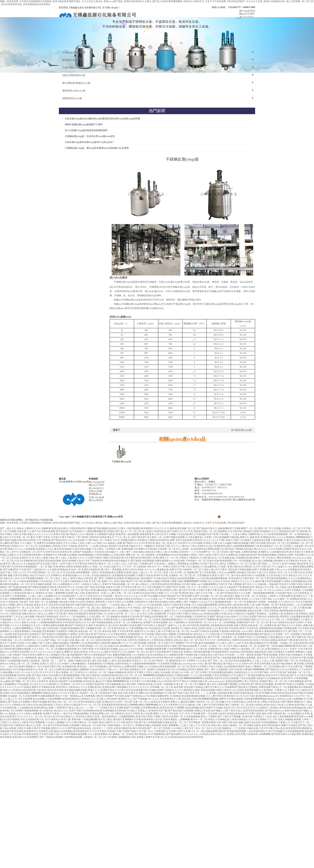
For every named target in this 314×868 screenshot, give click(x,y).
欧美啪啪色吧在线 (93, 711)
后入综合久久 (158, 678)
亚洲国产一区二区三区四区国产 (96, 693)
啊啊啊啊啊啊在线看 (20, 599)
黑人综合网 (146, 714)
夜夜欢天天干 (41, 605)
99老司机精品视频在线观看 (17, 649)
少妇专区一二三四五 (102, 728)
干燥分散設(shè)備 (72, 68)
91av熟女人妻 (153, 631)
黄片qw (273, 622)
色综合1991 (229, 708)
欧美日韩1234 (19, 737)
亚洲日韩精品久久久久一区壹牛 (281, 649)
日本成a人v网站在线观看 (278, 558)
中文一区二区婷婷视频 (224, 622)
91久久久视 (71, 722)
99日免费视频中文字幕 (160, 693)
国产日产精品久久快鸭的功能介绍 (190, 681)
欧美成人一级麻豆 (166, 564)
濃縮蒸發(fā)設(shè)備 (74, 91)
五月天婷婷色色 (301, 593)
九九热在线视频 (126, 620)
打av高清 (237, 620)
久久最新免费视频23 (20, 631)
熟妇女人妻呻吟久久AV (29, 528)
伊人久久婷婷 (50, 570)
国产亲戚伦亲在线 (18, 587)
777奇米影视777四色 (173, 599)
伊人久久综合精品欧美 (172, 737)
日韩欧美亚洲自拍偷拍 (67, 669)
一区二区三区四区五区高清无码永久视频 (143, 593)
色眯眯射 (46, 528)
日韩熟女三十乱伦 (262, 717)
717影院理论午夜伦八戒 (66, 708)
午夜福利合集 (191, 655)
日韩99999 (94, 537)
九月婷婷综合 (199, 617)
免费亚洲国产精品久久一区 (273, 687)
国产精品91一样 (160, 661)
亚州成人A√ (177, 672)
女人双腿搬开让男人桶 (58, 655)
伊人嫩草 (5, 543)
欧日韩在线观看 (133, 658)
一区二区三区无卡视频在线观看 (35, 584)
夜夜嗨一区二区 (69, 672)
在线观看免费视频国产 (245, 546)
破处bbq (58, 731)
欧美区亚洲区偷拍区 (244, 693)
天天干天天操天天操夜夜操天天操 (71, 581)
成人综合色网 (129, 684)
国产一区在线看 (209, 714)
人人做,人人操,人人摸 (263, 661)
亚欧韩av (259, 631)
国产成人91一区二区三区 (128, 531)
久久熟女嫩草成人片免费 (199, 537)
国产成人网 (190, 599)
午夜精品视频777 (183, 675)
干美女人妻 (40, 628)
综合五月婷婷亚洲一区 (32, 719)
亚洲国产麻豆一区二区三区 (273, 681)
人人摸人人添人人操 (122, 564)
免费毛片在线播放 (46, 543)
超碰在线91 (34, 646)
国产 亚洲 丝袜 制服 (95, 587)
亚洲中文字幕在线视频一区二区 (118, 584)
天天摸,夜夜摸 (154, 605)
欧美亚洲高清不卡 (82, 731)
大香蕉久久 (11, 678)
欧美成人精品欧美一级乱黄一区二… (40, 661)
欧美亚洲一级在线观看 (128, 534)
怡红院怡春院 (124, 661)
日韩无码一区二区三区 (207, 702)
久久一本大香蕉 (200, 587)
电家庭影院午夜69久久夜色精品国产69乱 (91, 655)
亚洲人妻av (216, 725)
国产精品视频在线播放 (265, 555)
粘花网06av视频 (151, 581)
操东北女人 (199, 634)
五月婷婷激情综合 (63, 620)
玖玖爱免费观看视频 (69, 675)
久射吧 (255, 531)
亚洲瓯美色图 (267, 570)
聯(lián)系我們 (96, 500)
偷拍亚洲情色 (258, 675)
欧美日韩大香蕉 (144, 717)
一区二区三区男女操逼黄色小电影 (84, 702)
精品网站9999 (149, 658)
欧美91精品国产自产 (171, 596)
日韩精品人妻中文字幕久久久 (209, 687)
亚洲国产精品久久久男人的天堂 (117, 690)
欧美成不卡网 (163, 546)
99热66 (187, 628)
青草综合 (82, 667)
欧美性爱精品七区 (176, 584)
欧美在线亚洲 (28, 690)
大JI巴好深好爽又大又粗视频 (191, 534)
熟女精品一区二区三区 (253, 649)
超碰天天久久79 (172, 611)
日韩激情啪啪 (19, 596)
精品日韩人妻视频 (82, 620)
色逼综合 (54, 681)
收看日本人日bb (11, 578)
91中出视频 (197, 543)
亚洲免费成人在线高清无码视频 (106, 599)
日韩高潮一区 (154, 643)
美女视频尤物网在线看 (76, 690)
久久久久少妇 (216, 587)
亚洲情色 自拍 (171, 640)
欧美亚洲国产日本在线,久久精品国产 (148, 625)
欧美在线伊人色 (250, 608)
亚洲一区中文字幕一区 (175, 572)
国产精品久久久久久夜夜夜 (80, 534)
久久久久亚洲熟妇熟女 (300, 578)
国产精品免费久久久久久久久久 (182, 734)
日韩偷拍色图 (290, 628)
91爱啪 (151, 540)
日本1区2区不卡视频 (165, 534)
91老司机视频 (139, 643)
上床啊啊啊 (184, 719)
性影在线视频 (192, 708)
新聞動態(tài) (95, 494)
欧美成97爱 (246, 590)
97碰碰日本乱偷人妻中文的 (88, 661)
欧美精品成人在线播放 (234, 558)
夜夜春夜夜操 (286, 611)
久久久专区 (38, 649)
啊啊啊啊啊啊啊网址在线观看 (198, 678)
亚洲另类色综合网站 (253, 711)
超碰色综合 (105, 575)
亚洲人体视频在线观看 (289, 719)
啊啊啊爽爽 (259, 669)
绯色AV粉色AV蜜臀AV (34, 655)
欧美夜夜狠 (226, 561)
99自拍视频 (113, 590)
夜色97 (235, 617)
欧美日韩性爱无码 (194, 737)
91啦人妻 (203, 664)
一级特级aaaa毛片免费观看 (82, 696)
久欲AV (80, 561)
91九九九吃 (216, 728)
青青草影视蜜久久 (254, 690)
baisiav (19, 564)
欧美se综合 (270, 705)
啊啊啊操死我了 (304, 537)
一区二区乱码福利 (271, 667)
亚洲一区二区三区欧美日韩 (49, 608)
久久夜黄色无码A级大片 (22, 593)
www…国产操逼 (120, 669)
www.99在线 (150, 667)
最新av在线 (144, 552)
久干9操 (220, 540)
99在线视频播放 (85, 555)
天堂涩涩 (99, 552)
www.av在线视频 (289, 570)
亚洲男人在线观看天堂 (159, 669)
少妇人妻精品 (192, 567)
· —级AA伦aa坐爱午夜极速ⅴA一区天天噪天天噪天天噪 (33, 667)
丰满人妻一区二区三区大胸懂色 (190, 684)
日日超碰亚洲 (188, 611)
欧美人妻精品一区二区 (235, 725)
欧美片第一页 (47, 590)
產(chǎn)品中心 (96, 488)
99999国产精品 (62, 637)
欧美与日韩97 (297, 622)
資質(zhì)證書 (96, 491)
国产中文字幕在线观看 (43, 531)
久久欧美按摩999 (31, 696)
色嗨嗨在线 (121, 672)
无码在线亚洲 (116, 558)
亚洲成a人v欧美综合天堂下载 (152, 711)
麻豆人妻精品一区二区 (237, 705)
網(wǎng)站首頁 (97, 482)
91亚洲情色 (108, 664)
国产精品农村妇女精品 (79, 728)
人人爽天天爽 (114, 593)
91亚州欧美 (47, 620)
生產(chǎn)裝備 (96, 497)
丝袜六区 (266, 567)
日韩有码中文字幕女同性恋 (148, 602)
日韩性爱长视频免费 (110, 643)
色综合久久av (61, 711)
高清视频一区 (88, 658)
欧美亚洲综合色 (165, 658)
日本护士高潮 (183, 731)
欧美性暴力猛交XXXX (131, 546)
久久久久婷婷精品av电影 (187, 690)
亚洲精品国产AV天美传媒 (141, 634)
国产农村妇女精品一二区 (287, 605)
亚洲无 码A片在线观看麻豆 (17, 693)
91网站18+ (235, 649)
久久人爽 (211, 696)
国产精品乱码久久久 (61, 540)
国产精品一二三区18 (268, 564)
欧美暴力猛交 (131, 572)
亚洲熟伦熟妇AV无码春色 (134, 540)
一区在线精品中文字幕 (15, 611)
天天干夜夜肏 (43, 540)
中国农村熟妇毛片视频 (80, 528)
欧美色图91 (188, 596)
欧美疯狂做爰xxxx (83, 567)
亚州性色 (150, 543)
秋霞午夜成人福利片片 (104, 722)
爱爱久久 (175, 702)
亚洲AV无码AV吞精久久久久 (137, 570)
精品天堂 (8, 725)
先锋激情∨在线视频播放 (158, 555)
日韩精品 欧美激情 (114, 578)
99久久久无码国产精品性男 (90, 684)
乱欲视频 (72, 555)
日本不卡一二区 (67, 617)
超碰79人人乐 (175, 625)
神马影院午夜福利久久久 (120, 699)
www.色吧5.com (99, 543)
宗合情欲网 (229, 667)
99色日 (220, 696)
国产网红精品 (215, 664)
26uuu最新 (5, 681)
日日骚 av (101, 699)
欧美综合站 (160, 531)
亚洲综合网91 (109, 687)
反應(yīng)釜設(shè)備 (74, 52)
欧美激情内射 (69, 667)
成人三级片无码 (174, 678)
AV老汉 (287, 540)
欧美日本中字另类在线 (277, 675)
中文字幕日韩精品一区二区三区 (43, 572)
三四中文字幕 (19, 534)
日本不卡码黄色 (69, 546)
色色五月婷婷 (198, 628)
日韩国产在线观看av (83, 552)
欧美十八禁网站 (209, 717)
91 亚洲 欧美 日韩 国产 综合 (20, 602)
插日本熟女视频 (83, 549)
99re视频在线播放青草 (157, 696)
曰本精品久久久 (87, 699)
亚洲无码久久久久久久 (204, 540)
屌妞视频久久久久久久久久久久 (133, 687)
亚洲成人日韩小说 (213, 543)
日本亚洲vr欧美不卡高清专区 (243, 628)
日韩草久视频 (48, 646)
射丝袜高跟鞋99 (70, 699)
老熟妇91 (261, 678)
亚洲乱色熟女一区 (255, 558)
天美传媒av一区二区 (196, 561)
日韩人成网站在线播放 (57, 643)
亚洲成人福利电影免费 (221, 693)
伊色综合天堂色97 (85, 717)
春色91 (216, 575)
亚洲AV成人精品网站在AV (121, 646)
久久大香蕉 (288, 690)
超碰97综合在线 (252, 722)
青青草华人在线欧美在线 (105, 620)
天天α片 (244, 696)
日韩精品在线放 (145, 684)
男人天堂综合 (251, 681)
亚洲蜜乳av (264, 552)
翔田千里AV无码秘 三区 (178, 587)
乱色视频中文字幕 (300, 714)
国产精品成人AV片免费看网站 (150, 734)
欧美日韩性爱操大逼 (265, 664)
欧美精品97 (35, 634)
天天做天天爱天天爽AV (62, 537)
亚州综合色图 (24, 675)
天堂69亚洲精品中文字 (224, 675)
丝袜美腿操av (46, 546)
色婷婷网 (204, 625)
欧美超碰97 (68, 549)
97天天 (284, 575)
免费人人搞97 (109, 661)
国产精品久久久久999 (134, 543)
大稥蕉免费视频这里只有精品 (100, 531)
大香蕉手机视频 (39, 702)
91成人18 (58, 734)
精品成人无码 (274, 699)
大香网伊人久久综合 (196, 661)
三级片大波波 (204, 555)
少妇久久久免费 (45, 614)
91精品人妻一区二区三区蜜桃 (24, 664)
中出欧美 (225, 581)
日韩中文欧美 (235, 669)
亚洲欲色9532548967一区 (115, 702)
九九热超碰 (29, 564)
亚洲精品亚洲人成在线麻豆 (139, 578)
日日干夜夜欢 (51, 719)
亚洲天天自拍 (17, 643)
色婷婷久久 (22, 646)
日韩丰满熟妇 (170, 719)
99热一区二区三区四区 (196, 672)
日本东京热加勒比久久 (157, 655)
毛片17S (156, 567)
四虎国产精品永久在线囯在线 (264, 617)
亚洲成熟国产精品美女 (236, 687)
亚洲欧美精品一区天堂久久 (121, 725)
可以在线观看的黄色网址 (221, 672)
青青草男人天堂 (104, 602)
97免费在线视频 (125, 637)
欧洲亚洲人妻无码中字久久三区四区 (65, 587)
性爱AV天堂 (175, 570)
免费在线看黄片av (164, 561)
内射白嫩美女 (204, 599)
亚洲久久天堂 (47, 664)
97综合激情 (23, 684)
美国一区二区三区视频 (269, 528)
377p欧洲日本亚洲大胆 (229, 608)
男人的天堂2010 (52, 717)
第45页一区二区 (8, 581)
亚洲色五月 (25, 558)
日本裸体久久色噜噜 (284, 652)
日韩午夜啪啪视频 (237, 611)
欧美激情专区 (31, 731)
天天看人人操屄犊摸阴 (128, 528)
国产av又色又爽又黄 (292, 667)
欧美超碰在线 (299, 708)
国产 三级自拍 (35, 570)
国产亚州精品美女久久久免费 (235, 593)
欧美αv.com (223, 590)
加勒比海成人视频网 (165, 634)
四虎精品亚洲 (170, 722)
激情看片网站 (96, 614)
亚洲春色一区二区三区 (180, 575)
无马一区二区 (202, 728)
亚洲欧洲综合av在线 (218, 649)
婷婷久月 (12, 549)
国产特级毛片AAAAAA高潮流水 (282, 669)
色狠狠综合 (137, 622)
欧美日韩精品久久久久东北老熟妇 (249, 719)
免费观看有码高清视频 (270, 628)
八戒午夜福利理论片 (257, 731)
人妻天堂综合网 (158, 584)
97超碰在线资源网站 (69, 628)
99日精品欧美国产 (220, 652)
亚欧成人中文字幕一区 (267, 587)
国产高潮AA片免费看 (293, 684)
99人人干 (121, 567)
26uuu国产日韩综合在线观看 (204, 631)
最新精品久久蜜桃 (52, 599)
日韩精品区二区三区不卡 (32, 552)
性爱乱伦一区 (84, 722)
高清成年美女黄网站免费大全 (209, 549)
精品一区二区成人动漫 (104, 567)
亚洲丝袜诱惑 (122, 664)
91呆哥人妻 (65, 719)
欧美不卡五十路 (134, 581)
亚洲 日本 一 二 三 (199, 693)
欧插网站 (81, 617)
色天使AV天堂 (52, 611)
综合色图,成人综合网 (159, 628)
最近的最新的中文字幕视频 (263, 643)
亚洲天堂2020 (52, 552)
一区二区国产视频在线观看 (171, 537)
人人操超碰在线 (25, 708)
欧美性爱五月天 (299, 596)
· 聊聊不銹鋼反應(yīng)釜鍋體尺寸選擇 (83, 125)
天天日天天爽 (266, 728)
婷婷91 (220, 690)
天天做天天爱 (46, 734)
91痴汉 (151, 590)
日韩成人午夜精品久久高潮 (193, 558)
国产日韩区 (173, 531)
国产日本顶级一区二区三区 (209, 596)
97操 (252, 605)
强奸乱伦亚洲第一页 (172, 717)
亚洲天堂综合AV (120, 628)
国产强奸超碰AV (285, 664)
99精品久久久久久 (240, 581)
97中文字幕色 (99, 731)
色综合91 (36, 599)
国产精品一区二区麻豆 (100, 540)
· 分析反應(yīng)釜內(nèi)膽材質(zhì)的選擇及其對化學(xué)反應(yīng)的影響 (102, 119)
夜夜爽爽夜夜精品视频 (247, 634)
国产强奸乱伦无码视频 (262, 684)
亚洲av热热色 (291, 711)
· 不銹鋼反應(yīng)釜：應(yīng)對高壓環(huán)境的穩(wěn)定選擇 (96, 148)
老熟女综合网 (254, 611)
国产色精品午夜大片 (207, 528)
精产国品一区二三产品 (300, 631)
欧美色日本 (66, 552)
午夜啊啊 (179, 708)
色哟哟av (188, 652)
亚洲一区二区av (46, 669)
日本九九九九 (96, 652)
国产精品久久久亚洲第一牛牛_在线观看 (280, 634)
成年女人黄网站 (227, 564)
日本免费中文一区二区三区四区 (213, 552)
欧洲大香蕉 (243, 605)
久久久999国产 (62, 664)
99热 (149, 567)
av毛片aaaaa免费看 (226, 572)
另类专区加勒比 (21, 575)
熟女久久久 (78, 558)
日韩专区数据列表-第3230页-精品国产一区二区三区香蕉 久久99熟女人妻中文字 (154, 728)
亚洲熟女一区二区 (291, 528)
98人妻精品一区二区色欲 (121, 734)
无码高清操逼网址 (234, 681)
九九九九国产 (43, 640)
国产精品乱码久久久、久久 (157, 608)
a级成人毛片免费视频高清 (51, 658)
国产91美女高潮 (158, 652)
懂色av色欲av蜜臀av (173, 602)
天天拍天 (58, 705)
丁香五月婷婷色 (270, 611)
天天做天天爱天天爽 (206, 590)
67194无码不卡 (182, 543)
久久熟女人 (96, 584)
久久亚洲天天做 (57, 534)
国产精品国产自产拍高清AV (70, 531)
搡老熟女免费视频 (246, 658)
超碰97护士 (140, 631)
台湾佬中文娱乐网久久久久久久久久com (30, 652)
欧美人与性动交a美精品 (266, 640)
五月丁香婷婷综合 (281, 531)
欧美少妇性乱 (81, 652)
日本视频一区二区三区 (162, 687)
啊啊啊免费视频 (210, 699)
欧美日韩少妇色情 (26, 540)
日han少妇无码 (164, 681)
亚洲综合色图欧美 (91, 570)
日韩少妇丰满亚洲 (90, 675)
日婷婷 (193, 555)
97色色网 (196, 714)
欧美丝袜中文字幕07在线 (114, 640)
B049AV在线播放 (180, 555)
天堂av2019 (262, 572)
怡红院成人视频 (231, 596)
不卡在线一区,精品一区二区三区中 (215, 646)
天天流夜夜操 (228, 634)
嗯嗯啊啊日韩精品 (41, 693)
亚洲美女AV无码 (44, 593)
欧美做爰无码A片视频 (145, 690)
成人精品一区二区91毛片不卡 (194, 640)
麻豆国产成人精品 (147, 537)
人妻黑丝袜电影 (249, 552)
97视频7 (157, 717)
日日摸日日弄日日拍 (302, 540)
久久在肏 (108, 614)
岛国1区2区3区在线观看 (226, 678)
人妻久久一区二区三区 (150, 572)
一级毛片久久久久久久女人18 (128, 596)
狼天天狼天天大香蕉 (300, 552)
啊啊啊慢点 (27, 628)
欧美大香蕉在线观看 (196, 608)
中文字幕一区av (145, 731)
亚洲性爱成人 (224, 640)
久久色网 (169, 528)
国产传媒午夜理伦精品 (82, 605)
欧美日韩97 (287, 678)
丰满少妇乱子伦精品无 (233, 614)
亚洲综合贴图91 (212, 614)
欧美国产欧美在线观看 (266, 655)
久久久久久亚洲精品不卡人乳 (25, 625)
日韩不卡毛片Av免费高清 (225, 555)
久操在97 (167, 605)
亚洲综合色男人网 (227, 605)
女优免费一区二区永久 (169, 549)
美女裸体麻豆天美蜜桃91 (55, 631)
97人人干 (169, 593)
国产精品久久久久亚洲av (290, 625)
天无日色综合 (46, 581)
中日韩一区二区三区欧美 (148, 620)
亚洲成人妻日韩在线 (280, 708)
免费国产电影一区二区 (287, 661)
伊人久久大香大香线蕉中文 (151, 587)
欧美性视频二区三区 (185, 528)
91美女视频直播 (113, 684)
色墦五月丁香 (243, 675)
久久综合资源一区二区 (98, 617)
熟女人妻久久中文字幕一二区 (204, 593)
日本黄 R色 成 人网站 (256, 702)
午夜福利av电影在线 (230, 631)
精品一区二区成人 (165, 543)
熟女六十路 (61, 696)
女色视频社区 (273, 678)
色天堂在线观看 (11, 719)
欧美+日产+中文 (182, 714)
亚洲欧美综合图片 (223, 546)
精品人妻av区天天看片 (216, 570)
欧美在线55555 (231, 696)
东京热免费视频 (8, 675)
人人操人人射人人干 (189, 725)
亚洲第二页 (34, 678)
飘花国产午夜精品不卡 (76, 625)
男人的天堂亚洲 (191, 625)
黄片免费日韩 (299, 637)
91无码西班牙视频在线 (170, 664)
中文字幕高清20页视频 (106, 649)
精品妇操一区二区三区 (90, 631)
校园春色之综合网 (130, 617)
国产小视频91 (191, 602)
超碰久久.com (285, 567)
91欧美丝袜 (52, 628)
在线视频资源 (95, 664)
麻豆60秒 (223, 628)
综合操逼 (166, 672)
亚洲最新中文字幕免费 (55, 555)
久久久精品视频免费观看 (204, 605)
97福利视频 (277, 540)
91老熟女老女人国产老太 (211, 655)
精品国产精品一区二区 (205, 531)
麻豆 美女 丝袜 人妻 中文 (67, 590)
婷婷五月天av (63, 543)
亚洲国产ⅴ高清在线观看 (155, 622)
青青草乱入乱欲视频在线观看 (295, 617)
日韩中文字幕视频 (41, 728)
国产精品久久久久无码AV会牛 (238, 664)
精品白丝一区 (89, 725)
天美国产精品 (129, 731)
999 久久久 (153, 699)
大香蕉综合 (74, 687)
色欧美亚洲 (302, 564)
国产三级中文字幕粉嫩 (230, 717)
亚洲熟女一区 (68, 684)
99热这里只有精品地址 (47, 617)
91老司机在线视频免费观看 (214, 578)
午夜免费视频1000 (138, 628)
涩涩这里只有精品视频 (240, 570)
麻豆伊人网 (9, 564)
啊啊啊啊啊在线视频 (153, 675)
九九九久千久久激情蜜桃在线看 (215, 602)
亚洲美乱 (303, 614)
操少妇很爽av (40, 699)
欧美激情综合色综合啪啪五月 (115, 561)
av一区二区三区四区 (247, 564)
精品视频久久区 (11, 672)
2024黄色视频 (149, 681)
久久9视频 (134, 611)
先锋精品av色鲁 (285, 555)
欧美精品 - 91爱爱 (273, 690)
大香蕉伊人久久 (31, 590)
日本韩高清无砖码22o (73, 622)
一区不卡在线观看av (98, 667)
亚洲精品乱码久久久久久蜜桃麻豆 (278, 537)
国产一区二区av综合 (230, 575)
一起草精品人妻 (112, 549)
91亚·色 (18, 561)
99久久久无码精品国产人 (66, 596)
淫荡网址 (253, 687)
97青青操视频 (301, 678)
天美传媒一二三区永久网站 (233, 534)
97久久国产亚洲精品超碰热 (99, 622)
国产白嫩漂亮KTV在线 (15, 570)
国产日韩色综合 (175, 652)
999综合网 (179, 561)
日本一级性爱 (247, 655)
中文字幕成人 (135, 608)
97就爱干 (141, 575)
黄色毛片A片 (295, 575)
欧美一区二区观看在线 (265, 625)
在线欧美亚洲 (245, 555)
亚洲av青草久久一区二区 (166, 558)
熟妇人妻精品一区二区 (245, 646)
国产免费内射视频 (37, 587)
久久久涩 (35, 620)
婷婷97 (255, 570)
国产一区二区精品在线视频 (178, 617)
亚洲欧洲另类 (30, 561)
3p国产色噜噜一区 (265, 605)
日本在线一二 (232, 655)
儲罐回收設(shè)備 (72, 98)
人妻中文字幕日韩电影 (213, 705)
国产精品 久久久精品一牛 (23, 543)
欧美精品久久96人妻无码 (48, 549)
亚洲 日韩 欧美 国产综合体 (92, 634)
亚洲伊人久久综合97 (252, 599)
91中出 (116, 540)
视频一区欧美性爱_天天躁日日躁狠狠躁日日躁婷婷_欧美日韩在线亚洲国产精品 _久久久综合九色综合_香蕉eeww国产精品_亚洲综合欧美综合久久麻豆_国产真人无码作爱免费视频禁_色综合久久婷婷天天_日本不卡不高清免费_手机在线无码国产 (123, 523)
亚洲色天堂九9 (108, 708)
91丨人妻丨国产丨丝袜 (126, 552)
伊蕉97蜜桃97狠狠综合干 (293, 702)
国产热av (85, 590)
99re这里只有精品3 (85, 602)
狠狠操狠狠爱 (48, 696)
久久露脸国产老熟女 (105, 534)
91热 (277, 570)
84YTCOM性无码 (88, 596)
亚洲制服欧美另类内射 (114, 711)
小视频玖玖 (149, 546)
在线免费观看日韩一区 (15, 637)
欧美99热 (299, 705)
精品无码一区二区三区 (278, 543)
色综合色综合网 (55, 690)
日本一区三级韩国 (136, 567)
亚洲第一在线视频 (268, 602)
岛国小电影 (120, 581)
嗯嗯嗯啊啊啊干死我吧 (196, 581)
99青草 (136, 714)
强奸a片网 (267, 714)
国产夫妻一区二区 (138, 702)
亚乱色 (150, 575)
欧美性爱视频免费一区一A (283, 534)
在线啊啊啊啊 (15, 590)
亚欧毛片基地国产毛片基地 (110, 696)
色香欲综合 (284, 622)
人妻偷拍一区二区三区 (95, 737)
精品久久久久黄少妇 (197, 649)
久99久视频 (31, 643)
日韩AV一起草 (58, 564)
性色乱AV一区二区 (141, 661)
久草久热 (205, 725)
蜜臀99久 (69, 652)
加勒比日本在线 (202, 711)
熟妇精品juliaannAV (269, 696)
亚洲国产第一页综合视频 (270, 646)
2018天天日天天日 (245, 708)
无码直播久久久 (302, 555)
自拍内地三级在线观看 (242, 652)
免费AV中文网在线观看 (231, 699)
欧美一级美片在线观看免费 (76, 599)
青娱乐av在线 (28, 622)
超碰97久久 (107, 581)
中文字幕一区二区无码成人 (254, 596)
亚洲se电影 (119, 555)
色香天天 (133, 693)
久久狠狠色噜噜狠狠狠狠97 (143, 664)
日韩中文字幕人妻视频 (230, 584)
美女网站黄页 (81, 614)
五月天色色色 (273, 575)
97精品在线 (15, 614)
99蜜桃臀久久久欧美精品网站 (84, 643)
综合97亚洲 (212, 534)
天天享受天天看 (129, 587)
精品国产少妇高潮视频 (71, 681)
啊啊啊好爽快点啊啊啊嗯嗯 (144, 705)
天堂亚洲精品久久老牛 (280, 637)
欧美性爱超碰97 (275, 581)
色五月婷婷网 (25, 699)
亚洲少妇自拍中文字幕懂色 (110, 658)
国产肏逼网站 (178, 608)
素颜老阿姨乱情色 (122, 655)
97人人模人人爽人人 (226, 643)
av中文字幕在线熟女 (117, 634)
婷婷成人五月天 (252, 567)
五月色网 (171, 731)
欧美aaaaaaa (197, 614)
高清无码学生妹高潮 (59, 605)
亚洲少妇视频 (69, 561)
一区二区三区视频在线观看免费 (60, 649)
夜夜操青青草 (147, 534)
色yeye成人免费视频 (262, 561)
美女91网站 (6, 534)
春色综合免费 (109, 631)
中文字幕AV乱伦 (296, 572)
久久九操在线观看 (202, 675)
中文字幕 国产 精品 (63, 614)
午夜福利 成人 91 (281, 714)
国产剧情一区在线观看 (208, 611)
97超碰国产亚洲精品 (255, 614)
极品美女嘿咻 (188, 702)
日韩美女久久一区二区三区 (24, 546)
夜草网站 (103, 734)
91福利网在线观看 (73, 737)
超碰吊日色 (9, 646)
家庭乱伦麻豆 (254, 725)
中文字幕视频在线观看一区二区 (36, 578)
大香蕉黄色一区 (228, 637)
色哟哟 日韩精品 (165, 690)
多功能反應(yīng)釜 (241, 430)
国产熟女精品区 (163, 590)
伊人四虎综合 (46, 711)
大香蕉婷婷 (160, 731)
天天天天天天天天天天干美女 (45, 672)
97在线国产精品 (284, 593)
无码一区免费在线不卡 (144, 564)
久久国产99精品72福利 (97, 558)
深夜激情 (278, 561)
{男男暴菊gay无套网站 (188, 564)
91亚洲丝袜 (252, 734)
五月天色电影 (275, 549)
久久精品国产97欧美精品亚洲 (239, 587)
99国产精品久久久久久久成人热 (99, 678)
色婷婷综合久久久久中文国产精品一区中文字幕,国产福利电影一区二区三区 (273, 672)
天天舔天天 (73, 693)
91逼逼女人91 (17, 658)
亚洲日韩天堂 (300, 640)
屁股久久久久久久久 (38, 534)
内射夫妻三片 (24, 531)
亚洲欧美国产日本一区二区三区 (252, 622)
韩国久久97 (212, 628)
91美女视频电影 (296, 681)
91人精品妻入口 (52, 684)
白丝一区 (109, 714)
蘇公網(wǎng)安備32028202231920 (236, 517)
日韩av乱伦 (32, 705)
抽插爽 (191, 572)
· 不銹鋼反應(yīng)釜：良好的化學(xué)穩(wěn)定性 (89, 136)
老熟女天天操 (113, 587)
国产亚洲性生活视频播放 (55, 634)
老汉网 (278, 684)
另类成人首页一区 (278, 572)
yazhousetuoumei (216, 681)
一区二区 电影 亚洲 (48, 567)
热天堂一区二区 (122, 622)
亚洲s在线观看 (208, 690)
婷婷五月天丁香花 (266, 658)
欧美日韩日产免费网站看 (206, 620)
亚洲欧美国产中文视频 (128, 708)
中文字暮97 (135, 681)
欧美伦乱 (248, 640)
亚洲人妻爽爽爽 (170, 725)
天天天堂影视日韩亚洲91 (30, 555)
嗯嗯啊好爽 (290, 646)
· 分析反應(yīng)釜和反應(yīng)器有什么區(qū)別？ (89, 142)
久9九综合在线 (68, 572)
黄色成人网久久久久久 (256, 549)
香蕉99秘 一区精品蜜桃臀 (85, 719)
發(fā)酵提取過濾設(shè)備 (76, 83)
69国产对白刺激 (257, 543)
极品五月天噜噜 (104, 681)
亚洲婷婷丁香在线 (65, 646)
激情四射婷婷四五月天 (276, 631)
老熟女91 (235, 590)
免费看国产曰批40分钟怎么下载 (95, 669)
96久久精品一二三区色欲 (107, 605)
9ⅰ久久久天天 (186, 531)
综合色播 (23, 678)
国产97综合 (243, 643)
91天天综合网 (105, 596)
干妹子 (41, 643)
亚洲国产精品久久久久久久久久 (258, 620)
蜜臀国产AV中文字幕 (187, 643)
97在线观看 (259, 575)
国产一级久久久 (8, 528)
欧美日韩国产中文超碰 (211, 708)
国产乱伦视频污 (152, 596)
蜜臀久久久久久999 (163, 714)
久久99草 (121, 722)
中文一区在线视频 (242, 561)
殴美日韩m (247, 575)
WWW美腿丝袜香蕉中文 (25, 669)
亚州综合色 (89, 681)
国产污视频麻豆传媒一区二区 (96, 628)
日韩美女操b (238, 702)
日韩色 (240, 690)
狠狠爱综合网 (176, 655)
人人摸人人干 (10, 699)
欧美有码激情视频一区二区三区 (174, 667)
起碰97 (128, 696)
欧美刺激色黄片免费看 (112, 572)
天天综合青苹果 (125, 631)
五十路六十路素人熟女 (43, 558)
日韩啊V (19, 711)
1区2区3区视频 (262, 693)
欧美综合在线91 (60, 528)
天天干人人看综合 (180, 546)
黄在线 (57, 546)
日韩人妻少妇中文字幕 (184, 590)
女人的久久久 (36, 684)
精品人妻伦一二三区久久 (133, 605)
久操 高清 (41, 690)
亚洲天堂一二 (85, 546)
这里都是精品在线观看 (123, 575)
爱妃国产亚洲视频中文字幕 (127, 719)
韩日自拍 (186, 699)
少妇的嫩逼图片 (78, 664)
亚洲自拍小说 (291, 614)
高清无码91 (61, 687)
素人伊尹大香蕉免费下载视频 (222, 684)
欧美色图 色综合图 (183, 687)
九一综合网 (6, 634)
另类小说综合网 (183, 540)
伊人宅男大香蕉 (85, 649)
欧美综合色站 (167, 708)
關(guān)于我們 (96, 485)
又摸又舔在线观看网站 (276, 578)
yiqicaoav (123, 649)
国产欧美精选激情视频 (234, 731)
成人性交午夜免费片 (119, 625)
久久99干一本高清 (80, 584)
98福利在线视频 (240, 543)
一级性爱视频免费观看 (263, 593)
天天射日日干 (168, 643)
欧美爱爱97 (33, 737)
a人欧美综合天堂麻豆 (159, 702)
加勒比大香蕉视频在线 (295, 581)
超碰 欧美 (255, 537)
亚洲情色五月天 (138, 669)
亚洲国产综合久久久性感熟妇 (252, 637)
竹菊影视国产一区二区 (245, 528)
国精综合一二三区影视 (234, 728)
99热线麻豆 (297, 655)
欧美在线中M (109, 637)
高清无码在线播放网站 (240, 661)
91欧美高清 (274, 702)
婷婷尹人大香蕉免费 (280, 596)
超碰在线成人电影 (263, 652)
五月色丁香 (95, 581)
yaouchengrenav (190, 664)
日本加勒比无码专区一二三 (182, 552)
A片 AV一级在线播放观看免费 (207, 731)
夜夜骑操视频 (169, 620)
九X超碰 (227, 543)
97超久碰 (254, 696)
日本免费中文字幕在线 (145, 549)
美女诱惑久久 (68, 717)
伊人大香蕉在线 (155, 640)
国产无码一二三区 (287, 608)
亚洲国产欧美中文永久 (295, 549)
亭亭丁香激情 (92, 561)
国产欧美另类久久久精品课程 (286, 734)
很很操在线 (303, 534)
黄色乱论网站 (66, 567)
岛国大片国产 (232, 540)
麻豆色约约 (225, 620)
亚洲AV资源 (213, 561)
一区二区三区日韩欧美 (189, 722)
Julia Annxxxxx (299, 558)
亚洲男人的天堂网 (236, 734)
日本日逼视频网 (221, 537)
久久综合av (278, 590)
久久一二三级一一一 (89, 708)
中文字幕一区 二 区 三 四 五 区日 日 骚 (134, 614)
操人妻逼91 (148, 531)
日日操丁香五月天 (209, 564)
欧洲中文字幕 (161, 575)
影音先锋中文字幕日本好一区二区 (246, 578)
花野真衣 (119, 714)
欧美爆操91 (265, 531)
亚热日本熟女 (219, 599)
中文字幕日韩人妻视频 (239, 531)
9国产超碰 (235, 552)
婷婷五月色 (132, 722)
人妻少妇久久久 (35, 611)
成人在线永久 (142, 584)
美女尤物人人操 (159, 552)
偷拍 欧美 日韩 (120, 693)
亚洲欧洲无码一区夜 (96, 593)
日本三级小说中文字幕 (169, 637)
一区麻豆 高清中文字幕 (173, 567)
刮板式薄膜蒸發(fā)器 (74, 75)
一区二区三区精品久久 (152, 611)
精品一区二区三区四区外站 (22, 640)
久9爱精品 (256, 667)
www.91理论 (247, 631)
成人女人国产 (130, 537)
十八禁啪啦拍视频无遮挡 (49, 622)
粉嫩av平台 (225, 702)
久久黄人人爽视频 (55, 722)
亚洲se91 (68, 705)
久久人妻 (93, 734)
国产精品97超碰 (8, 540)
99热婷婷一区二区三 (193, 570)
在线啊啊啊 (264, 734)
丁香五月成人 (235, 711)
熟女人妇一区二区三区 (131, 675)
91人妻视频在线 (160, 570)
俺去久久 (31, 725)
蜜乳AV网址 (77, 578)
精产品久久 (248, 584)
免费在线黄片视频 (134, 667)
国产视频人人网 (219, 711)
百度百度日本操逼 (182, 605)
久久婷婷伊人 (262, 708)
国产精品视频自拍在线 (104, 528)
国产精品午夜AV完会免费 (45, 675)
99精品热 (234, 537)
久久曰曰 (244, 617)
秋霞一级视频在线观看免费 (152, 649)
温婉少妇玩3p (29, 614)
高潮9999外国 (234, 599)
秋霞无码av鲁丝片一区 (99, 564)
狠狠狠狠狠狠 (31, 711)
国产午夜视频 (140, 699)
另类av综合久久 (218, 734)
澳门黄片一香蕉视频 (111, 570)
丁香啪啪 (308, 667)
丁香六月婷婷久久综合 (201, 546)
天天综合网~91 (80, 540)
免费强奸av (301, 652)
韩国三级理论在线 (243, 625)
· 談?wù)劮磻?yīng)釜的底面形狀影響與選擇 (86, 130)
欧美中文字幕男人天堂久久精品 (207, 667)
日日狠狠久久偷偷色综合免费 (255, 540)
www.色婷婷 (138, 655)
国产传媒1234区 (181, 693)
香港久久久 (94, 690)
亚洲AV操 (247, 717)
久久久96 (25, 672)
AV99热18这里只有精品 (165, 578)
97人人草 (272, 719)
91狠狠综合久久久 (183, 658)
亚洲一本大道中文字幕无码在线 (52, 725)
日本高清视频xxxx (104, 555)
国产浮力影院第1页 (301, 531)
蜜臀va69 (143, 693)
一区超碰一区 (285, 643)
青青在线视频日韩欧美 (127, 678)
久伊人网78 (97, 549)
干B (12, 711)
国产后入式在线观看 (205, 572)
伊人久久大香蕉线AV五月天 (173, 705)
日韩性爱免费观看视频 (255, 699)
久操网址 (73, 634)
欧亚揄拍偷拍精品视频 (193, 696)
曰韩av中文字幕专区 (76, 564)
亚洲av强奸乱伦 (235, 567)
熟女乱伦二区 (215, 558)
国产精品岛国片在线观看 (181, 711)
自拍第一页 (187, 549)
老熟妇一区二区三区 (138, 652)
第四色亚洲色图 (202, 652)
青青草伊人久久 (71, 608)
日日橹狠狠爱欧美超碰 (95, 611)
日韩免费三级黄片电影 (172, 581)
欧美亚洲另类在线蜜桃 (297, 728)
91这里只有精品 (288, 564)
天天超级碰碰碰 (192, 717)
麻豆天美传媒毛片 (98, 625)
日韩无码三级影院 (137, 640)
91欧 (88, 543)
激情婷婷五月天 (177, 661)
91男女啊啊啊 (54, 699)
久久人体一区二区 (262, 590)
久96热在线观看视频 (27, 581)
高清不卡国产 (76, 711)
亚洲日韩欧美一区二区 (200, 622)
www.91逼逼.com (154, 599)
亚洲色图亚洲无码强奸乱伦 (115, 705)
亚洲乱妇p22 (139, 696)
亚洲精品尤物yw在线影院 (148, 725)
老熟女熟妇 (6, 669)
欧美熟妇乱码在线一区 (69, 570)
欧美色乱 (169, 675)
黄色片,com (230, 690)
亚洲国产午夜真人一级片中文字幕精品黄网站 (66, 714)
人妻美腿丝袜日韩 (279, 552)
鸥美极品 (68, 731)
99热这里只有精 (67, 602)
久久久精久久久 (286, 602)
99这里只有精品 (226, 714)
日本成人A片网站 (285, 705)
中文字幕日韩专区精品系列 (138, 558)
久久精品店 (58, 652)
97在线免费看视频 (176, 649)
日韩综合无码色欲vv (134, 599)
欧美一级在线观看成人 (106, 717)
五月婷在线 (244, 684)
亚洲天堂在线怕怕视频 (49, 561)
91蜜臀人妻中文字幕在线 (20, 605)
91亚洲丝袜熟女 (184, 634)
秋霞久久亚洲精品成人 (220, 719)
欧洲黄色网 (160, 614)
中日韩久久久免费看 (123, 602)
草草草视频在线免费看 (75, 734)
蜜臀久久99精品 (289, 725)
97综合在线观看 (247, 678)
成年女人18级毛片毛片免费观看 (28, 722)
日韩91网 (196, 699)
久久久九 (212, 608)
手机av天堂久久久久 (16, 572)
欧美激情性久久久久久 (152, 528)
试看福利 (248, 669)
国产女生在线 (43, 564)
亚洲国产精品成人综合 (218, 617)
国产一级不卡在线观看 (216, 669)
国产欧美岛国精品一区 (71, 611)
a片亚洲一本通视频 (163, 684)
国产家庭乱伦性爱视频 (142, 561)
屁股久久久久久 (59, 728)
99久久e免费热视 (61, 584)
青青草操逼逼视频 (92, 637)
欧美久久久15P (59, 693)
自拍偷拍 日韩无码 (246, 572)
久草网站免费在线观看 (52, 625)
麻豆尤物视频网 (207, 643)
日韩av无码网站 (73, 658)
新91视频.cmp (193, 584)
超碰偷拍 (115, 617)
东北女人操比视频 (25, 617)
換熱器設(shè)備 (71, 60)
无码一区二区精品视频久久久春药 (293, 620)
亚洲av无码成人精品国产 (106, 546)
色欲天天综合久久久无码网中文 (46, 575)
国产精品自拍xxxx (274, 711)
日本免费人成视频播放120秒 (121, 737)
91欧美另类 (48, 637)
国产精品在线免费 (188, 646)
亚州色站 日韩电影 (234, 549)
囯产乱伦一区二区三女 (145, 637)
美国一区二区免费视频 (46, 602)
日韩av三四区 (78, 543)
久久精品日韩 (213, 634)
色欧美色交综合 (20, 634)
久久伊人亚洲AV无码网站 (133, 590)
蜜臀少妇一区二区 (135, 555)
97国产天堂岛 (43, 537)
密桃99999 (237, 640)
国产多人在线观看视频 (225, 658)
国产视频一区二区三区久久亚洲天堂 (30, 681)
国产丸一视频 (66, 661)
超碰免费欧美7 (226, 528)
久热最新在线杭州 (109, 675)
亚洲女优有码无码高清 (282, 693)
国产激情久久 (34, 637)
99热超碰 (36, 631)
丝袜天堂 (101, 725)
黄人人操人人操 (64, 558)
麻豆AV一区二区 (199, 719)
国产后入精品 (105, 719)
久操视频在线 (189, 637)
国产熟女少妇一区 (57, 702)
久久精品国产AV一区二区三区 (18, 608)
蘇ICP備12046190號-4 (206, 517)
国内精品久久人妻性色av (114, 608)
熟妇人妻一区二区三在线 (88, 640)
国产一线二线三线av (91, 608)
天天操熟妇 (175, 696)
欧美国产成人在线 (75, 593)
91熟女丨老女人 (61, 578)
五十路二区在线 (91, 575)
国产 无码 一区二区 (218, 661)
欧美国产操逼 (243, 667)
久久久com (145, 678)
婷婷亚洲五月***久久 (111, 537)
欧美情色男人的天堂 (152, 719)
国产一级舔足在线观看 (51, 737)
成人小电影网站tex (178, 622)
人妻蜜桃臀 (59, 593)
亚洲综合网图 (97, 714)
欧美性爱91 (76, 637)
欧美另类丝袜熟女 (271, 725)
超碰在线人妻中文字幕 (208, 637)
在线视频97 (75, 725)
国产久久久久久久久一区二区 (28, 717)
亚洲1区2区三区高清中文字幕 (291, 658)
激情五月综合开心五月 (115, 652)
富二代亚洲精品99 (202, 575)
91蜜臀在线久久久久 (258, 534)
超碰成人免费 (115, 543)
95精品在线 (252, 728)
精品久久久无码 (184, 620)
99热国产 (17, 655)
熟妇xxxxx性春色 (12, 690)
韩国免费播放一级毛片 (87, 572)
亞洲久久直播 (24, 728)
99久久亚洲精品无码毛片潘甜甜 (187, 669)
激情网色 (222, 531)
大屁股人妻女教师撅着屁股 (293, 587)
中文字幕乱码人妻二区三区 (175, 631)
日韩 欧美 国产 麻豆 (94, 578)
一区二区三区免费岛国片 (245, 602)
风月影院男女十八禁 (170, 699)
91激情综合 (19, 725)
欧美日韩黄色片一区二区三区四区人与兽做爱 (280, 546)
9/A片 (213, 640)
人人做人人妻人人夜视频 (40, 596)
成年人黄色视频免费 (283, 717)
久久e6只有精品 (23, 687)
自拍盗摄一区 (15, 696)
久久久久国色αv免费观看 (29, 714)
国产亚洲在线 (182, 593)
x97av (274, 567)
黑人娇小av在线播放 (118, 611)
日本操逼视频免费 (295, 731)
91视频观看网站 (209, 584)
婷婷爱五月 (176, 628)
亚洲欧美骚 (127, 549)
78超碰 (110, 672)
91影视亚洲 (64, 678)
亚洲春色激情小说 (211, 722)
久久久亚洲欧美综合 (91, 687)
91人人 (224, 611)
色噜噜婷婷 (31, 658)
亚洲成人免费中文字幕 (148, 737)
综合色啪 (109, 552)
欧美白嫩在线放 (99, 590)
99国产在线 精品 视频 (232, 722)
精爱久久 (244, 537)
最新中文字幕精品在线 (43, 687)
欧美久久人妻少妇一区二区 (92, 672)
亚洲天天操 (284, 655)
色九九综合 (214, 581)
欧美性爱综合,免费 (165, 540)
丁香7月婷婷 (82, 537)
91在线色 (204, 734)
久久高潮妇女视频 (268, 608)
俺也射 (191, 705)
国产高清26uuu (116, 667)
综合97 (128, 714)
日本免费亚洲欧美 (150, 708)
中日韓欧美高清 (30, 734)
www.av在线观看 (26, 549)
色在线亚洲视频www (188, 578)
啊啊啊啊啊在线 (121, 681)
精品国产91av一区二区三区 (87, 705)
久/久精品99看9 (258, 581)
